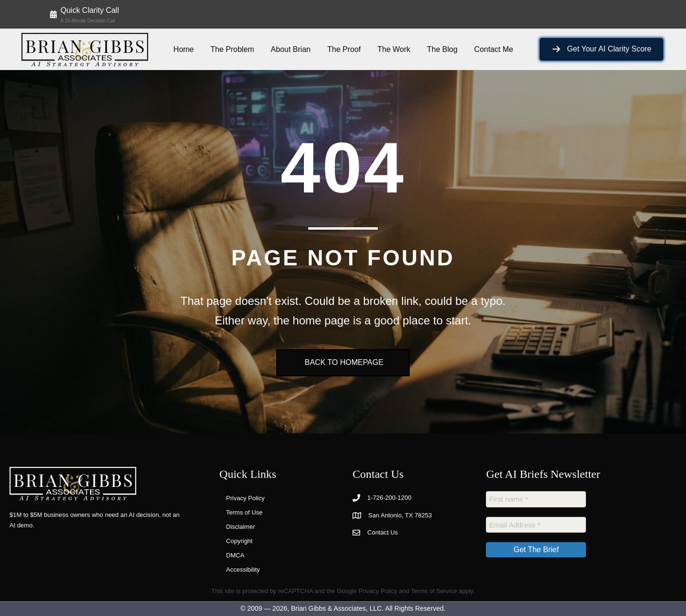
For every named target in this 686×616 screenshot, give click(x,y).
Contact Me (494, 49)
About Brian (291, 49)
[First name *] (536, 499)
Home (184, 49)
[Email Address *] (536, 524)
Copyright (240, 541)
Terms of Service (434, 591)
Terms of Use (245, 512)
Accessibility (243, 570)
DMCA (235, 555)
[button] (85, 14)
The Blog (442, 49)
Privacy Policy (246, 498)
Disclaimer (241, 527)
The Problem (232, 49)
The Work (394, 49)
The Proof (344, 49)
